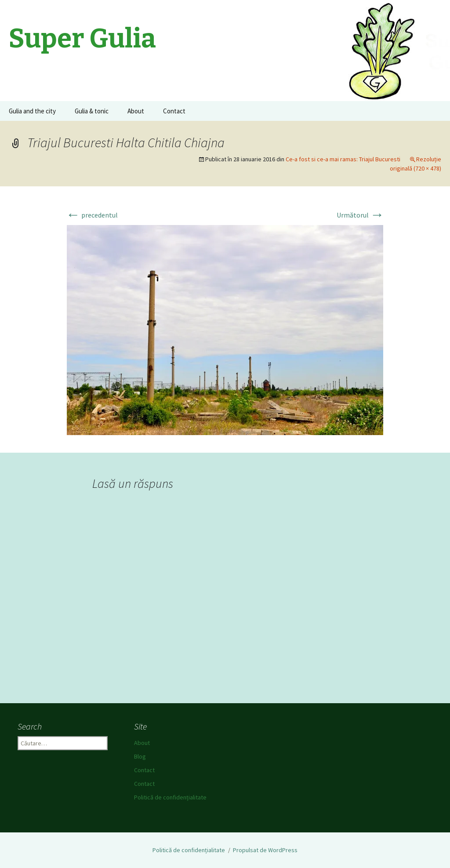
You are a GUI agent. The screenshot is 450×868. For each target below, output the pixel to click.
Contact (174, 111)
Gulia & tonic (92, 111)
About (136, 111)
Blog (140, 756)
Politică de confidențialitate (170, 797)
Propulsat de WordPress (265, 850)
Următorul (360, 215)
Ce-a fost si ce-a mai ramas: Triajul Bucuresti (343, 159)
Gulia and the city (32, 111)
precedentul (92, 215)
